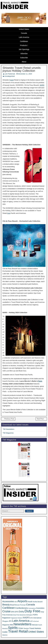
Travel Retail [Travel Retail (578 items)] (18, 631)
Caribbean (24, 41)
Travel (11, 80)
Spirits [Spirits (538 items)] (13, 628)
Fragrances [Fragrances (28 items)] (14, 618)
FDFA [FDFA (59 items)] (35, 615)
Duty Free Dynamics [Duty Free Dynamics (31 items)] (20, 615)
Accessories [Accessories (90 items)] (8, 601)
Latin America (24, 37)
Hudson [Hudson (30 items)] (20, 618)
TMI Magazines (8, 433)
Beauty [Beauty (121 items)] (6, 605)
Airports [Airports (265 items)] (22, 601)
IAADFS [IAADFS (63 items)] (26, 618)
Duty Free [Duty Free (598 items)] (32, 611)
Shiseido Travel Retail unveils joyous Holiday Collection (22, 69)
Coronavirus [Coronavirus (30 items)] (32, 608)
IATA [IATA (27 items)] (31, 618)
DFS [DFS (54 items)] (16, 612)
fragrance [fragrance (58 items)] (6, 618)
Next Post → (41, 419)
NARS (42, 85)
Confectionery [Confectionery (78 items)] (22, 608)
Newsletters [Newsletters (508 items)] (22, 624)
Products (23, 45)
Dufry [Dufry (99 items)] (21, 612)
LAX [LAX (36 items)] (31, 621)
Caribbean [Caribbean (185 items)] (9, 608)
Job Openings (24, 49)
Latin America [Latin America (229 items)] (21, 621)
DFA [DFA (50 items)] (13, 612)
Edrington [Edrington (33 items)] (29, 615)
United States (24, 29)
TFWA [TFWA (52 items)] (21, 628)
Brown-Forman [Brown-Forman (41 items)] (20, 605)
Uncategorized (10, 76)
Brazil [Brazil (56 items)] (13, 605)
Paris (40, 381)
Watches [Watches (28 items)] (5, 635)
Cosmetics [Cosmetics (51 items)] (40, 608)
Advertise (24, 54)
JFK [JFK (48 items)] (10, 621)
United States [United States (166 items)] (36, 632)
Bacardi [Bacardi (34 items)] (40, 602)
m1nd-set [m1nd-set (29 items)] (36, 621)
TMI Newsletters (9, 429)
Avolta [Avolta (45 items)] (35, 602)
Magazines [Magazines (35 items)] (6, 625)
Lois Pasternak (10, 74)
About (24, 62)
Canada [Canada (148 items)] (31, 605)
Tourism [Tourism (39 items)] (26, 628)
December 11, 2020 (25, 74)
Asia (9, 213)
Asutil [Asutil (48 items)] (30, 602)
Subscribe (24, 58)
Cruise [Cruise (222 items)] (6, 611)
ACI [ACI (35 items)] (16, 602)
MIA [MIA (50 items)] (11, 625)
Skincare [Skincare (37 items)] (35, 625)
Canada (24, 33)
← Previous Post (8, 419)
